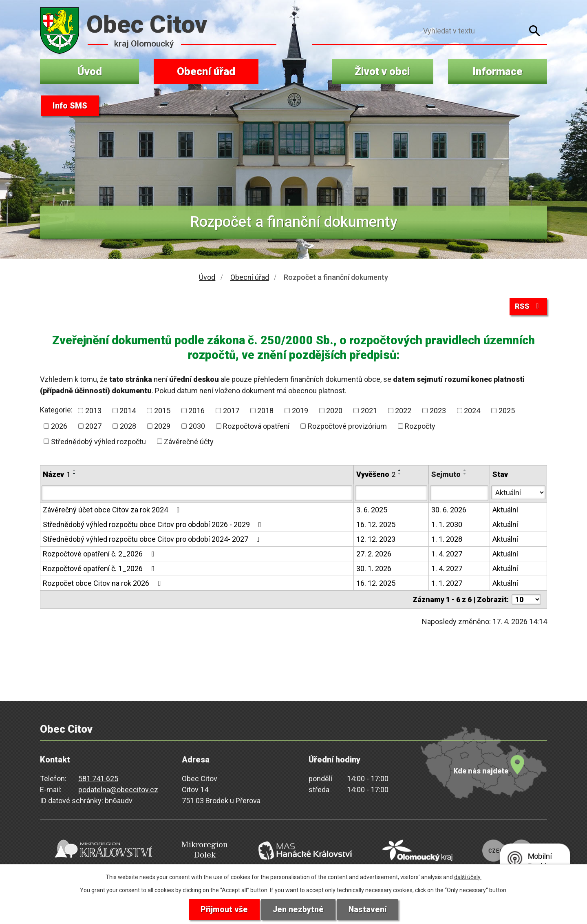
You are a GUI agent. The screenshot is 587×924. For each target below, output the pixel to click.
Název (56, 475)
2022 (403, 411)
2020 (334, 411)
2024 (472, 411)
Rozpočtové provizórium (347, 427)
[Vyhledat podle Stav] (518, 493)
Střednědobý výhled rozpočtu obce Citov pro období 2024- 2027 (153, 540)
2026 (59, 427)
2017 (231, 411)
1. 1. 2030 (447, 525)
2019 (300, 411)
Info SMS (70, 106)
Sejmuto (446, 475)
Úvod (90, 71)
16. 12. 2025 (376, 525)
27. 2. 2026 (374, 555)
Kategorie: (56, 411)
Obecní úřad (206, 71)
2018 (265, 411)
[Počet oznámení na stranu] (526, 600)
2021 (369, 411)
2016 (196, 411)
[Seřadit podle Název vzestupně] (75, 471)
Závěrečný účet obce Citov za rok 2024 (113, 511)
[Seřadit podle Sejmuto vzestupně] (465, 471)
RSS (528, 307)
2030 (197, 427)
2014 (128, 411)
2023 (438, 411)
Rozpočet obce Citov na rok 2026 (103, 584)
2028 (128, 427)
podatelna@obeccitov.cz (118, 790)
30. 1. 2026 (374, 569)
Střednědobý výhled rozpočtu (98, 442)
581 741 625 (98, 779)
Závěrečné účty (189, 442)
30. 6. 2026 (449, 511)
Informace (498, 71)
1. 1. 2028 (447, 540)
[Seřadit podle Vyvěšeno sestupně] (400, 474)
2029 (162, 427)
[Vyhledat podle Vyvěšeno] (391, 494)
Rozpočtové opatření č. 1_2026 (100, 569)
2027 (93, 427)
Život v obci (382, 71)
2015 (162, 411)
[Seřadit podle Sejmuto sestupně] (465, 474)
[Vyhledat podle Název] (197, 494)
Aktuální (505, 511)
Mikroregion (198, 850)
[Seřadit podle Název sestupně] (75, 474)
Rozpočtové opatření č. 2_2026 (100, 555)
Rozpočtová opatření (256, 427)
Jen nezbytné (298, 909)
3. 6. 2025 (372, 511)
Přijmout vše (224, 909)
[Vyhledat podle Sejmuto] (459, 494)
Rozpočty (420, 427)
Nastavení (368, 909)
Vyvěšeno (376, 475)
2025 (507, 411)
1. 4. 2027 (447, 555)
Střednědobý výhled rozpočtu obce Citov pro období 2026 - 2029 (154, 525)
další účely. (468, 877)
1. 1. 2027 (447, 584)
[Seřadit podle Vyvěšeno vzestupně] (400, 471)
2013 (93, 411)
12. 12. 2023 (376, 540)
